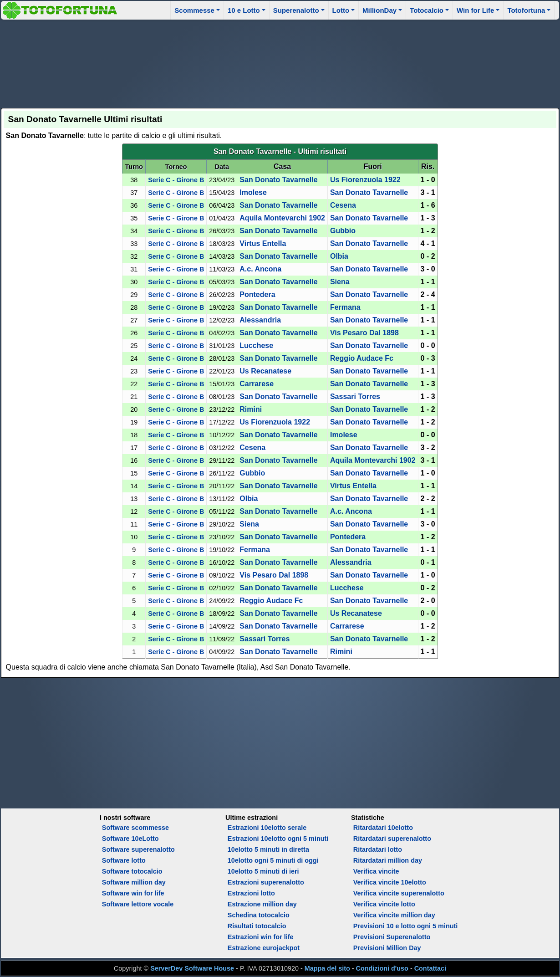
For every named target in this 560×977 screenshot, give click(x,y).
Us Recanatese (265, 371)
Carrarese (257, 384)
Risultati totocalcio (257, 926)
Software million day (134, 882)
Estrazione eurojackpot (264, 948)
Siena (340, 282)
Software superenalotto (138, 849)
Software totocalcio (132, 871)
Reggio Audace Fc (362, 358)
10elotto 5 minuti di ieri (263, 871)
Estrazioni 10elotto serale (267, 828)
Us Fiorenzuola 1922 (365, 180)
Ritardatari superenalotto (392, 839)
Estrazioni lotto (251, 893)
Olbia (339, 256)
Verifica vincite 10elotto (390, 882)
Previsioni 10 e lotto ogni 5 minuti (405, 926)
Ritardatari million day (388, 860)
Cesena (343, 205)
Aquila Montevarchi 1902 (282, 218)
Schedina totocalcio (259, 915)
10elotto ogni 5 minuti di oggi (273, 860)
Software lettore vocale (138, 904)
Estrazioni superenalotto (266, 882)
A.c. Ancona (260, 269)
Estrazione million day (262, 904)
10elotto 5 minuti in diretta (268, 849)
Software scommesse (135, 828)
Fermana (345, 307)
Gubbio (343, 231)
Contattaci (430, 968)
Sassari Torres (355, 396)
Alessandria (260, 320)
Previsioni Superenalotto (392, 937)
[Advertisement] (280, 62)
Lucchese (256, 345)
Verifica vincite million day (394, 915)
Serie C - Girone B (176, 180)
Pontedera (257, 294)
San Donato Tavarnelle (278, 180)
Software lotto (124, 860)
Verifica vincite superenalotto (399, 893)
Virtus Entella (263, 243)
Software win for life (133, 893)
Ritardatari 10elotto (383, 828)
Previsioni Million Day (387, 948)
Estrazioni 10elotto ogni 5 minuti (278, 839)
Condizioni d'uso (382, 968)
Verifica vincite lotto (384, 904)
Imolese (253, 192)
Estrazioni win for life (261, 937)
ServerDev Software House (192, 968)
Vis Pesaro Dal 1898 (364, 333)
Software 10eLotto (130, 839)
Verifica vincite (376, 871)
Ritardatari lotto (378, 849)
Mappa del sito (327, 968)
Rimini (251, 409)
